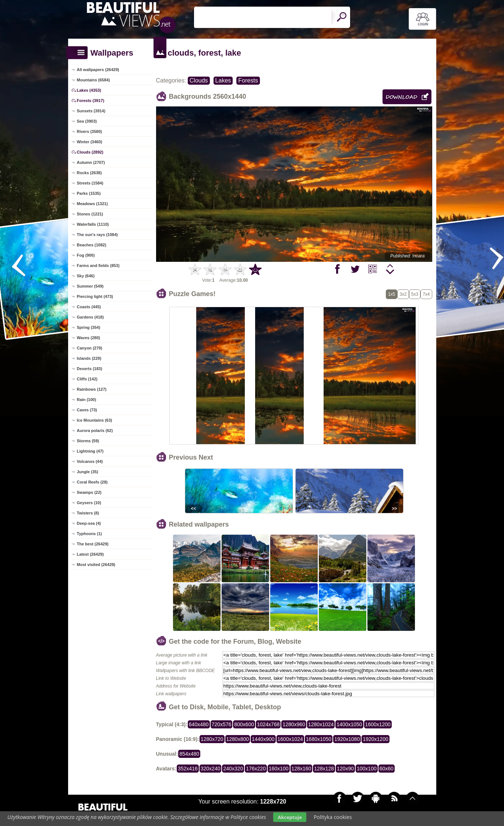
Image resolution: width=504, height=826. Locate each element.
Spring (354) (89, 327)
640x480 (199, 724)
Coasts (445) (89, 307)
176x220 (256, 769)
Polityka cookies (333, 817)
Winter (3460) (90, 142)
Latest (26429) (90, 554)
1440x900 (263, 739)
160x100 (279, 769)
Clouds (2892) (90, 152)
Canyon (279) (90, 348)
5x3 (415, 294)
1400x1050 (349, 724)
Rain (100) (87, 400)
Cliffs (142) (87, 379)
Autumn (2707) (91, 162)
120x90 (345, 769)
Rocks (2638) (89, 173)
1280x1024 (321, 724)
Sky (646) (86, 276)
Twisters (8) (88, 513)
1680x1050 (319, 739)
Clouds (199, 80)
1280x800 (238, 739)
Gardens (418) (90, 317)
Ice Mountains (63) (95, 420)
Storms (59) (88, 441)
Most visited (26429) (96, 565)
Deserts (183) (90, 369)
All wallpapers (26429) (98, 70)
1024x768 (268, 724)
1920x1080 (347, 739)
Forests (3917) (91, 101)
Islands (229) (89, 358)
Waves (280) (89, 338)
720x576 (222, 724)
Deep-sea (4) (89, 523)
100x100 (367, 769)
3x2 (403, 294)
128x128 (324, 769)
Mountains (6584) (94, 80)
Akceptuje (290, 817)
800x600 (244, 724)
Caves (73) (87, 410)
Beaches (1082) (92, 245)
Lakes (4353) (89, 90)
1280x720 (212, 739)
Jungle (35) (88, 472)
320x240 (211, 769)
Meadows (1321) (92, 204)
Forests (248, 80)
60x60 (387, 769)
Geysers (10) (89, 503)
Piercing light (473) (95, 296)
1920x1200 (375, 739)
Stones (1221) (90, 214)
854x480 (189, 754)
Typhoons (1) (89, 534)
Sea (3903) (87, 121)
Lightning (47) (90, 451)
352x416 (188, 769)
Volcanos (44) (90, 461)
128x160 (302, 769)
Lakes (223, 80)
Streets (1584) (90, 183)
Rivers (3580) (90, 131)
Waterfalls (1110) (93, 224)
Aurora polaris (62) (95, 430)
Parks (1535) (89, 193)
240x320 (233, 769)
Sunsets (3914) (91, 111)
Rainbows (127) (92, 389)
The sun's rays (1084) (97, 235)
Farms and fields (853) (98, 266)
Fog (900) (86, 255)
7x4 (426, 294)
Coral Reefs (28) (92, 482)
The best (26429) (93, 544)
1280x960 (294, 724)
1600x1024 (290, 739)
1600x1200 (378, 724)
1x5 (392, 294)
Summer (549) (90, 286)
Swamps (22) (89, 492)
